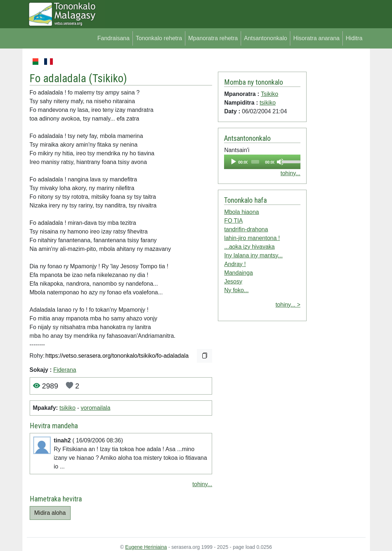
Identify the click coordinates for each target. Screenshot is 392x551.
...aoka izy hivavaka (249, 247)
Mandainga (238, 273)
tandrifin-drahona (246, 229)
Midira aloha (50, 513)
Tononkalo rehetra (159, 38)
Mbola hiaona (241, 212)
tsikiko (67, 408)
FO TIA (233, 221)
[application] (262, 162)
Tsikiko (108, 78)
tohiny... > (288, 305)
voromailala (96, 408)
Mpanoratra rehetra (213, 38)
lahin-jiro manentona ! (252, 238)
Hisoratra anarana (316, 38)
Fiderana (65, 370)
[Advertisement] (336, 166)
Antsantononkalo (265, 38)
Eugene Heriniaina (146, 547)
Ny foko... (236, 290)
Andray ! (235, 264)
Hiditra (354, 38)
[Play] (233, 162)
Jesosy (233, 281)
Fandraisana (113, 38)
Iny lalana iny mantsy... (253, 255)
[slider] (255, 162)
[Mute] (280, 162)
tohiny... (203, 484)
